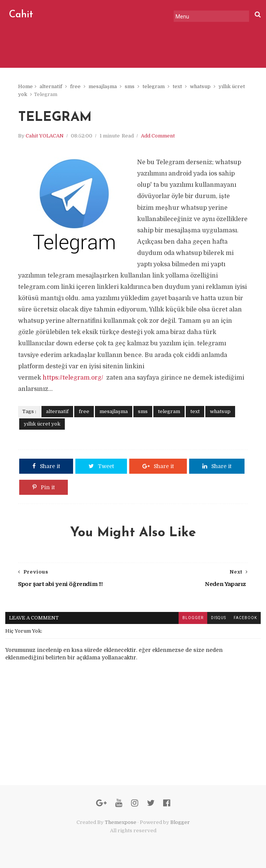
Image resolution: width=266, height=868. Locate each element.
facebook (245, 618)
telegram (154, 86)
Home (25, 86)
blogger (193, 618)
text (177, 86)
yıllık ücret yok (42, 424)
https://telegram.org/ (74, 378)
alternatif (51, 86)
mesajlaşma (103, 86)
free (75, 86)
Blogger (180, 822)
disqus (219, 618)
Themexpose (121, 822)
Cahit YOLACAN (45, 136)
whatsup (200, 86)
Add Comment (158, 136)
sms (130, 86)
